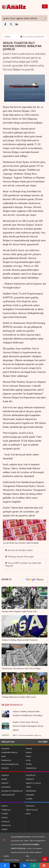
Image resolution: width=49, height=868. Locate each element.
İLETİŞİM (43, 742)
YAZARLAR (30, 806)
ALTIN (28, 760)
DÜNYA (8, 37)
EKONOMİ (5, 748)
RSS (28, 856)
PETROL (29, 764)
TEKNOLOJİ (6, 810)
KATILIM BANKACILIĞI (10, 764)
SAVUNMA (30, 795)
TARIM (28, 787)
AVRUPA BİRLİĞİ (8, 795)
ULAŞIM (29, 799)
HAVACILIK (6, 821)
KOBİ (3, 756)
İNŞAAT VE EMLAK (33, 783)
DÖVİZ (29, 756)
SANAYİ (4, 829)
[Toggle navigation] (45, 6)
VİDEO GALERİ (32, 810)
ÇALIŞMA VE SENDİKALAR (12, 791)
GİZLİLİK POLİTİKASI (11, 860)
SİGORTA (5, 768)
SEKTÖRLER (31, 775)
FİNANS (29, 748)
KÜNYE (6, 856)
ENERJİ (4, 806)
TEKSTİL (5, 818)
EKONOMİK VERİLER (10, 752)
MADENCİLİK (31, 768)
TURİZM (5, 814)
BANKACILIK (6, 760)
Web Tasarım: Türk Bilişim (31, 862)
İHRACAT (5, 783)
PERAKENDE (31, 791)
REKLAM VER (8, 742)
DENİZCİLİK (6, 825)
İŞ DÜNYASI (6, 787)
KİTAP (28, 814)
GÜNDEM (5, 775)
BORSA (29, 752)
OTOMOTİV (30, 779)
